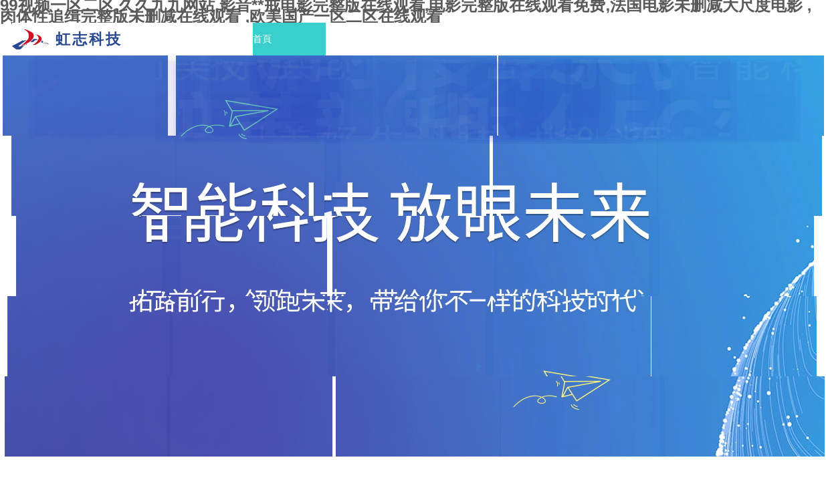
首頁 (262, 39)
